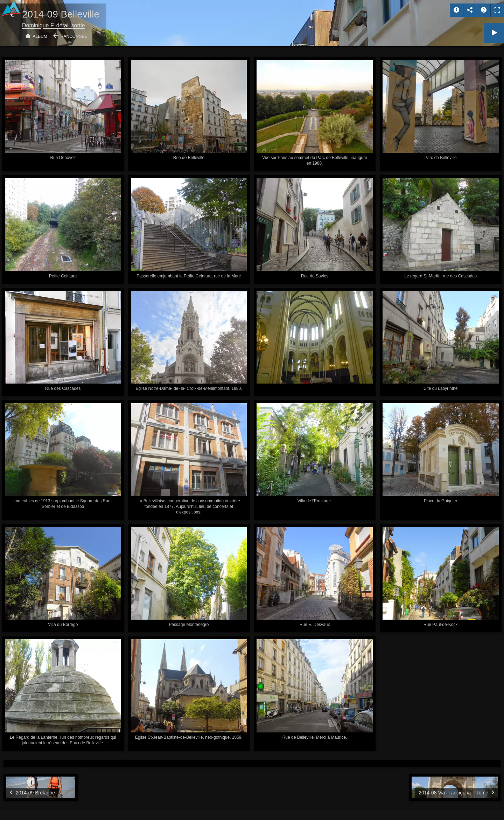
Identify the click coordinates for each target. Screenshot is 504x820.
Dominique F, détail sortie (54, 25)
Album (40, 36)
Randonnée (74, 36)
